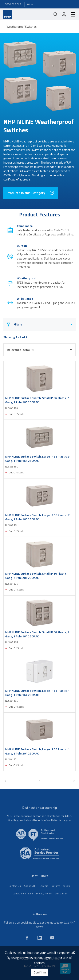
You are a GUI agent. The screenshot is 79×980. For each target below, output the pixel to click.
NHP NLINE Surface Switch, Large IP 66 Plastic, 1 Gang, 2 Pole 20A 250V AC (37, 751)
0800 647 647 (13, 4)
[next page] (74, 781)
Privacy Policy (44, 893)
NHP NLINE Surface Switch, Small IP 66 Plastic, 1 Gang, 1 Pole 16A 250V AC (37, 400)
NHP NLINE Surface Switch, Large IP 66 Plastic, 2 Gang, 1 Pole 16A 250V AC (37, 517)
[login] (64, 14)
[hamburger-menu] (71, 14)
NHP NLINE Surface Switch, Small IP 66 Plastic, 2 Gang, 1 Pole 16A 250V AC (37, 634)
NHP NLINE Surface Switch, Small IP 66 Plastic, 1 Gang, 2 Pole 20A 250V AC (37, 576)
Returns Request (61, 886)
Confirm (40, 972)
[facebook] (27, 938)
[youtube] (52, 938)
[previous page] (5, 781)
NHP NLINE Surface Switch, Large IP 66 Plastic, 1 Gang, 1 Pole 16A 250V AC (37, 693)
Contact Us (15, 886)
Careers (44, 886)
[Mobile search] (56, 14)
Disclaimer (61, 893)
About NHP (30, 886)
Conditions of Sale (23, 893)
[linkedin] (40, 938)
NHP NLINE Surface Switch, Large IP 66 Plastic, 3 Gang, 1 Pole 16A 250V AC (37, 459)
